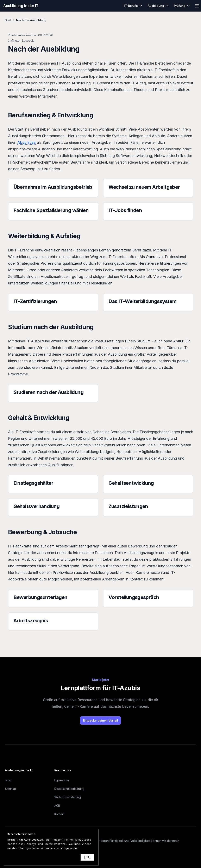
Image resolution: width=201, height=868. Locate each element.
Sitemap (10, 789)
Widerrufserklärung (68, 797)
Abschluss (27, 142)
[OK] (87, 857)
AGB (57, 806)
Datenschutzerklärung (69, 789)
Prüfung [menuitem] (182, 6)
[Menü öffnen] (197, 6)
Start (8, 20)
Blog (8, 780)
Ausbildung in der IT (21, 6)
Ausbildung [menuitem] (158, 6)
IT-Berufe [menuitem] (133, 6)
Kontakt (59, 814)
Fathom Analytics (77, 840)
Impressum (62, 780)
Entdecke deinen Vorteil (100, 720)
